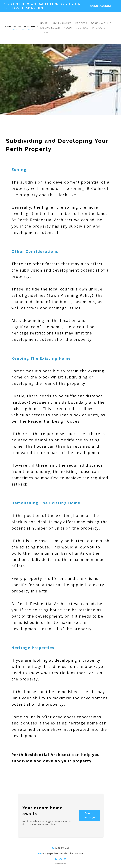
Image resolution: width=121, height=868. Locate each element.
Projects (99, 28)
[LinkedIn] (65, 859)
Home (44, 23)
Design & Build (101, 23)
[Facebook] (61, 859)
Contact (46, 33)
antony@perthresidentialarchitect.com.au (62, 853)
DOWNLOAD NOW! (101, 6)
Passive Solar (50, 28)
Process (81, 23)
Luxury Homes (61, 23)
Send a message (89, 815)
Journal (82, 28)
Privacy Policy (61, 864)
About (68, 28)
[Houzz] (56, 859)
